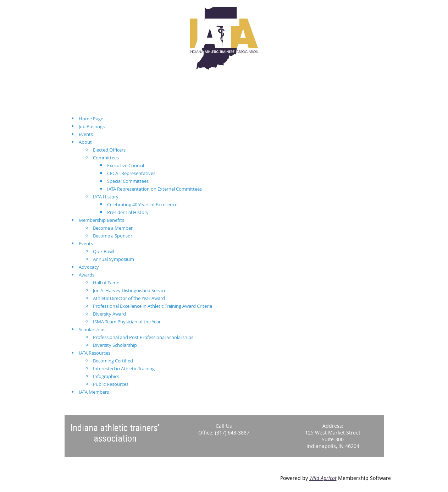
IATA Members (94, 392)
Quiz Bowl (103, 251)
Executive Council (126, 165)
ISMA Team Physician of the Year (127, 322)
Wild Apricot (323, 478)
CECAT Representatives (131, 173)
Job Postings (92, 126)
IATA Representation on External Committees (154, 189)
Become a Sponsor (113, 236)
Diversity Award (109, 314)
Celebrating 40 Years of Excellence (142, 204)
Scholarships (92, 329)
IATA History (106, 197)
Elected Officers (109, 150)
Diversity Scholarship (115, 345)
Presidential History (128, 212)
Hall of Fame (106, 283)
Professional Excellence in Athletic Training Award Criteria (153, 306)
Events (86, 134)
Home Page (91, 119)
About (85, 142)
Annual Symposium (114, 259)
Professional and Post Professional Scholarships (143, 337)
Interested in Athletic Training (124, 368)
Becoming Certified (113, 361)
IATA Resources (95, 353)
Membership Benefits (101, 220)
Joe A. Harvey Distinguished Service (130, 290)
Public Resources (111, 384)
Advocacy (89, 267)
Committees (106, 158)
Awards (87, 275)
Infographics (106, 376)
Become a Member (113, 228)
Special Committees (128, 181)
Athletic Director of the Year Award (129, 298)
